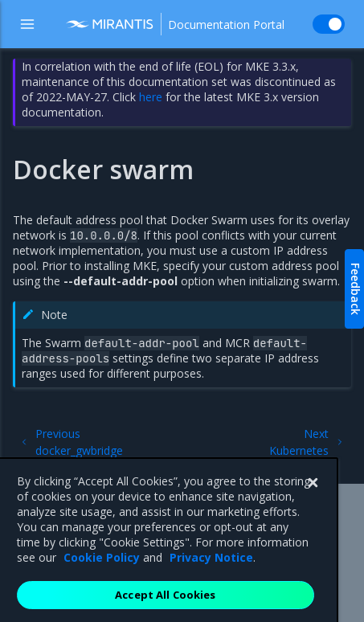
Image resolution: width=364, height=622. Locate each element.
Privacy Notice (211, 570)
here (151, 97)
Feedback (356, 289)
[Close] (313, 496)
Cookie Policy (102, 570)
